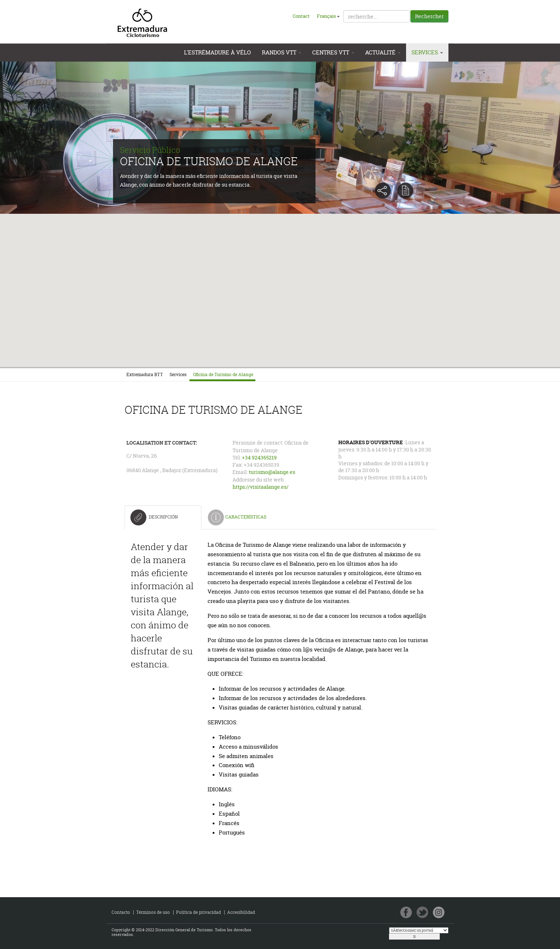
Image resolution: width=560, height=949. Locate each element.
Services (427, 52)
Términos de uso (153, 912)
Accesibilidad (241, 912)
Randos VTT (282, 52)
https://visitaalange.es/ (261, 487)
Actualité (383, 52)
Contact (301, 16)
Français (328, 16)
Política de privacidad (198, 912)
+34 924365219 (259, 458)
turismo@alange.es (272, 472)
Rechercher (429, 16)
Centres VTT (333, 52)
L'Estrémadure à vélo (218, 52)
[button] (280, 282)
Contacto (121, 912)
